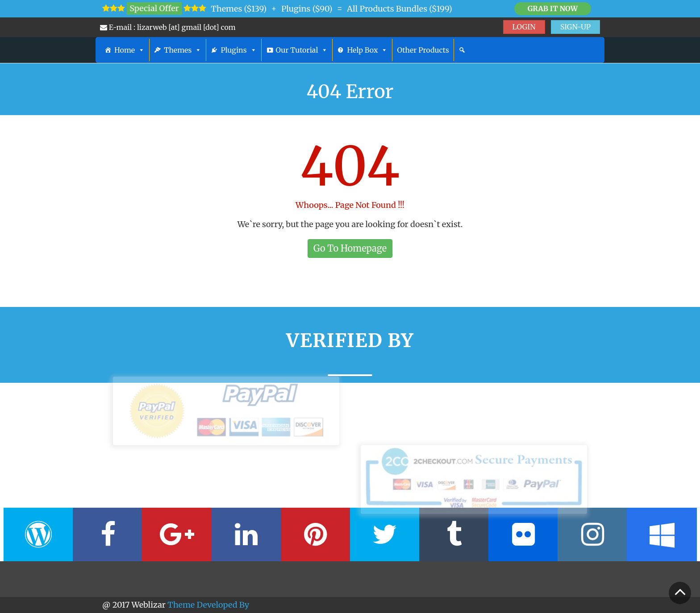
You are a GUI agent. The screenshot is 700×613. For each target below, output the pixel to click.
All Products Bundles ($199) (400, 9)
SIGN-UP (575, 27)
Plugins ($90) (307, 9)
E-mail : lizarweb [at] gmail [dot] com (168, 27)
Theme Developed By (208, 605)
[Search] (462, 50)
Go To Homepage (350, 248)
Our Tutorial (302, 50)
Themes (183, 50)
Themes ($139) (239, 9)
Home (129, 50)
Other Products (423, 50)
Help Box (367, 50)
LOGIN (524, 27)
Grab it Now (553, 8)
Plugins (238, 50)
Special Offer (154, 8)
